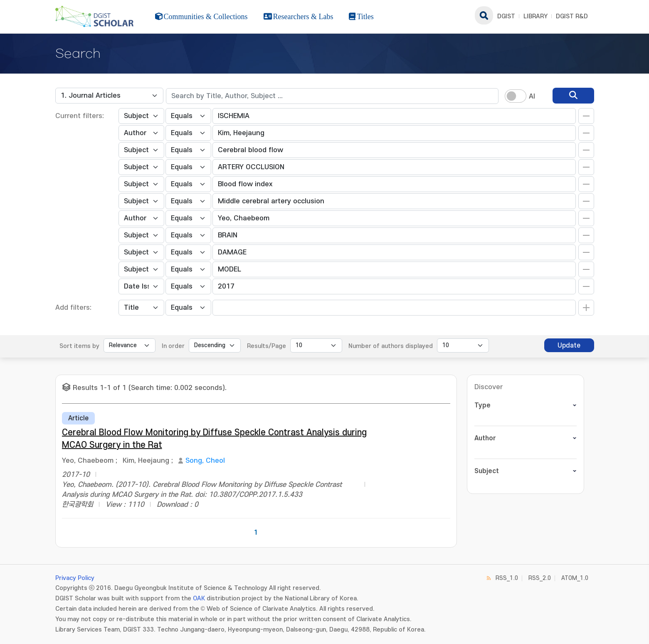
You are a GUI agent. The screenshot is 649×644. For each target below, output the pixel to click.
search (484, 15)
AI (532, 96)
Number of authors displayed (391, 346)
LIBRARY (535, 16)
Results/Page (267, 346)
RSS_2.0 (540, 578)
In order (173, 346)
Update (569, 345)
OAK (199, 598)
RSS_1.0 (507, 578)
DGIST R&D (572, 16)
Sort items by (79, 346)
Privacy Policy (75, 578)
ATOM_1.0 (575, 578)
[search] (573, 96)
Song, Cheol (205, 461)
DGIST (506, 16)
